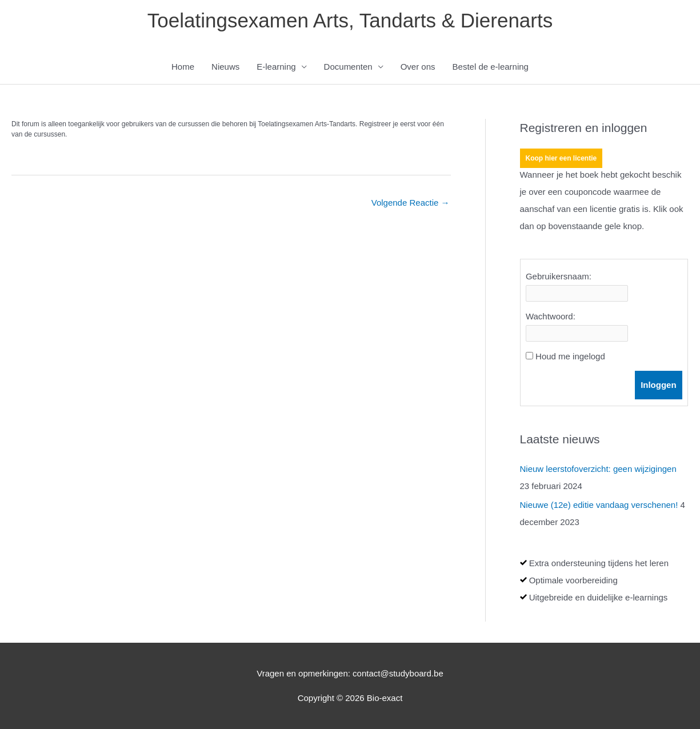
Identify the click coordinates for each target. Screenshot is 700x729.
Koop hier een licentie (561, 158)
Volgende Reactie (411, 203)
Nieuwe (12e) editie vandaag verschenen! (599, 505)
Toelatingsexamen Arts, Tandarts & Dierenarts (350, 20)
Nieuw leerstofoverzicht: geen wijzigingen (598, 469)
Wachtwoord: (551, 316)
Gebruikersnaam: (559, 276)
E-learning (276, 67)
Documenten (348, 67)
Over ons (418, 67)
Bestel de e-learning (491, 67)
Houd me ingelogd (570, 356)
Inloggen (659, 385)
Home (183, 67)
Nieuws (225, 67)
